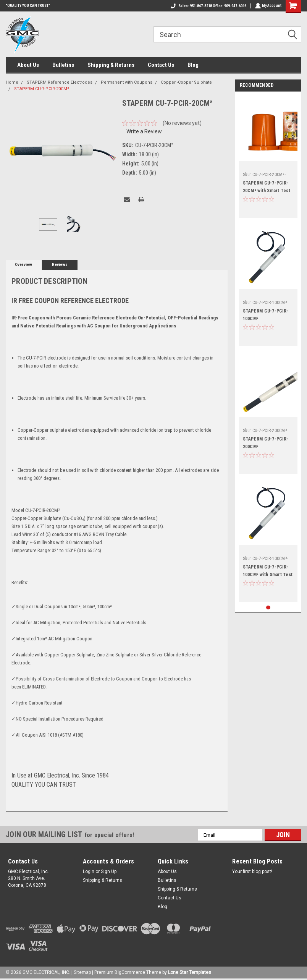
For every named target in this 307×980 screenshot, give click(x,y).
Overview (23, 265)
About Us (28, 65)
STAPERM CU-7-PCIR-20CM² (42, 89)
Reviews (60, 265)
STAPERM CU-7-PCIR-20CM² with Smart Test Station (267, 191)
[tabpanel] (268, 157)
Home (12, 82)
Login (89, 871)
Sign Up (109, 871)
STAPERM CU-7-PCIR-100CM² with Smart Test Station (268, 575)
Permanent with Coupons (127, 82)
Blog (193, 65)
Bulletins (63, 65)
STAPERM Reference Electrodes (60, 82)
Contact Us (161, 65)
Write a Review (144, 131)
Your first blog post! (252, 871)
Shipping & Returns (111, 65)
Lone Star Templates (190, 972)
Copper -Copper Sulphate (186, 82)
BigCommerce (130, 972)
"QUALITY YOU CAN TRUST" (28, 6)
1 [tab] (268, 608)
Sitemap (82, 972)
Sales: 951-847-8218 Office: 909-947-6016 (208, 6)
